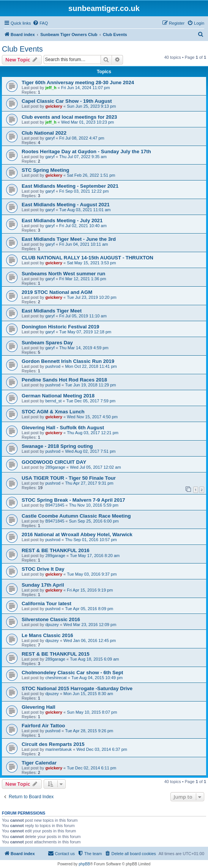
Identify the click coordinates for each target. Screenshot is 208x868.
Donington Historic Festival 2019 (60, 327)
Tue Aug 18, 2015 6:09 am (94, 659)
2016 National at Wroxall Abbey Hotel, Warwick (77, 534)
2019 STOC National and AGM (57, 292)
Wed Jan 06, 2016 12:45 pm (90, 640)
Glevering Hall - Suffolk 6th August (63, 428)
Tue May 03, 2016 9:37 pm (92, 574)
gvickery (54, 106)
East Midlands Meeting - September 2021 (70, 186)
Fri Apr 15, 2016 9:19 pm (90, 590)
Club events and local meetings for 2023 (69, 117)
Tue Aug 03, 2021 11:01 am (85, 210)
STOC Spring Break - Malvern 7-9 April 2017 (73, 500)
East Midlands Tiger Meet (52, 311)
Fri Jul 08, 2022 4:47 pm (82, 138)
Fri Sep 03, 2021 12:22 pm (84, 191)
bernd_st (53, 401)
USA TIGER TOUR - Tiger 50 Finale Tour (69, 478)
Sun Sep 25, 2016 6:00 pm (94, 521)
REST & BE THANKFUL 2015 (56, 654)
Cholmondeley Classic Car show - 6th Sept (72, 673)
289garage (55, 467)
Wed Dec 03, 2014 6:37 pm (102, 749)
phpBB (84, 864)
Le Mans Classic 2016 (47, 635)
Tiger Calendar (39, 763)
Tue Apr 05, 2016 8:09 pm (89, 609)
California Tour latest (46, 604)
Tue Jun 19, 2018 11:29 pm (90, 385)
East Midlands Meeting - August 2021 (66, 205)
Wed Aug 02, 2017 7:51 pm (90, 451)
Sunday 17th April (43, 585)
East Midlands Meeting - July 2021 (62, 221)
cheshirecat (56, 678)
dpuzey (52, 625)
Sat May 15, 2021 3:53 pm (91, 263)
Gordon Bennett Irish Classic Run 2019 (68, 361)
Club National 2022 (44, 133)
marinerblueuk (58, 749)
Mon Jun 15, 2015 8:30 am (88, 694)
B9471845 (55, 505)
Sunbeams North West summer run (63, 274)
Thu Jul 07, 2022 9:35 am (83, 157)
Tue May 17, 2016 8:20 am (95, 556)
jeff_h (51, 88)
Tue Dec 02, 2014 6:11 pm (91, 768)
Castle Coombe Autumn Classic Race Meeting (76, 516)
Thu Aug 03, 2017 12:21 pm (93, 433)
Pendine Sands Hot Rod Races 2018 (64, 380)
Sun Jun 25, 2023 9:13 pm (91, 106)
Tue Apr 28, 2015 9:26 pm (89, 731)
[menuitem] (40, 23)
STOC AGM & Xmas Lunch (53, 412)
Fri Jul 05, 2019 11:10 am (83, 316)
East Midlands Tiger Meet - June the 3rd (69, 239)
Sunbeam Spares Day (47, 343)
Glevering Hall (39, 707)
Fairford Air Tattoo (43, 726)
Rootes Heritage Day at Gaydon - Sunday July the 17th (86, 151)
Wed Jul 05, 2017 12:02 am (95, 467)
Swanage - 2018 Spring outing (57, 446)
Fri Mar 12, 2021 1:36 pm (83, 279)
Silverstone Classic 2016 (51, 619)
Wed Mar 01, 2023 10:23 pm (87, 122)
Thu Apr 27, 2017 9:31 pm (89, 483)
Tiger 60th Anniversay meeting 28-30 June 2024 (78, 82)
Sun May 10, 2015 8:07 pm (92, 712)
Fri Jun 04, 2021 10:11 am (84, 244)
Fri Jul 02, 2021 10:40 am (83, 226)
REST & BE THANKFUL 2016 (56, 550)
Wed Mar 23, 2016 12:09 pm (90, 625)
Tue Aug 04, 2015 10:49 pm (97, 678)
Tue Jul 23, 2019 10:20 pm (91, 297)
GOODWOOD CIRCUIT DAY (54, 462)
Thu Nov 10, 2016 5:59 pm (94, 505)
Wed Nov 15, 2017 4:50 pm (92, 417)
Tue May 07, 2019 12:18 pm (85, 332)
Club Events (22, 49)
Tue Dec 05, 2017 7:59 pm (91, 401)
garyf (50, 138)
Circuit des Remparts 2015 (53, 744)
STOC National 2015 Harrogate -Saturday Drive (77, 688)
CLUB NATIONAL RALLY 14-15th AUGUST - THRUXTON (87, 258)
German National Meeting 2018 (58, 396)
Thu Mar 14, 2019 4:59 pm (84, 348)
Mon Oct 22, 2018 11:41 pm (91, 366)
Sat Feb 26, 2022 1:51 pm (91, 175)
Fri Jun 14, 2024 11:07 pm (85, 88)
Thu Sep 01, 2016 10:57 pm (91, 540)
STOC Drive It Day (43, 569)
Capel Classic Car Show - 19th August (67, 101)
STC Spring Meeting (45, 170)
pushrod (53, 366)
